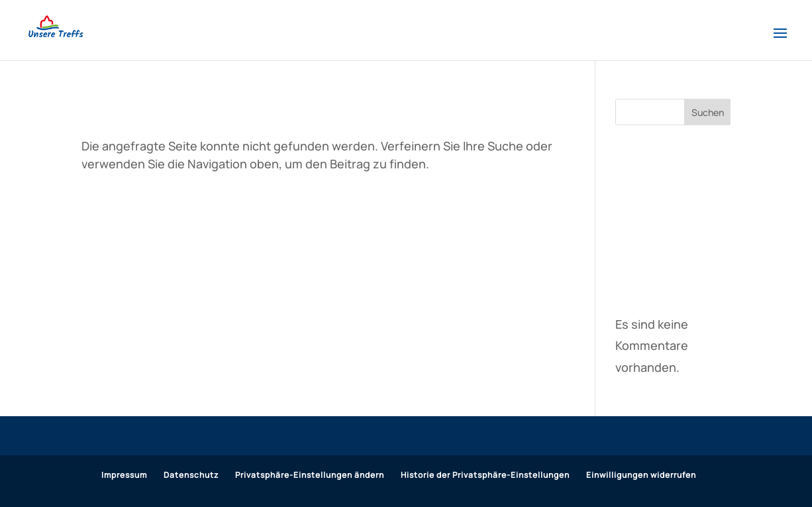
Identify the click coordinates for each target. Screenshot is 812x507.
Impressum (124, 475)
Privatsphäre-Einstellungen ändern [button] (310, 475)
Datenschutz (191, 475)
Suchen (708, 112)
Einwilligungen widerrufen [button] (641, 475)
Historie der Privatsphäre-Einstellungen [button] (485, 475)
